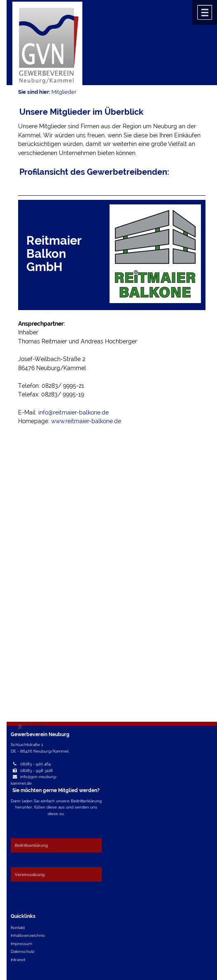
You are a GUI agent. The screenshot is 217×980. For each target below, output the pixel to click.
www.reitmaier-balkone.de (86, 421)
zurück (31, 726)
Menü (205, 12)
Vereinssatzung (30, 874)
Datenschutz (23, 951)
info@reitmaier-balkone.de (73, 412)
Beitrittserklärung (31, 845)
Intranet (18, 959)
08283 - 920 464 (35, 764)
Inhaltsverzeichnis (28, 935)
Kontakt (18, 927)
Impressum (21, 943)
